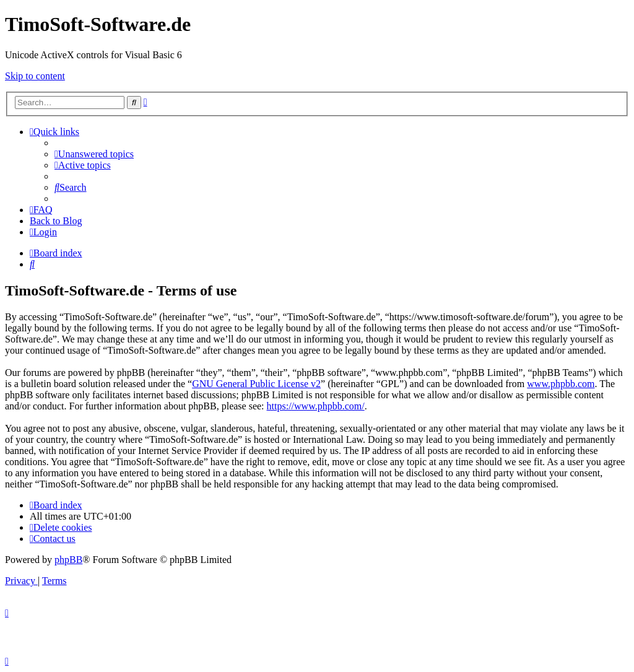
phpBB (68, 560)
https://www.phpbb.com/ (316, 406)
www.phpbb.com (561, 384)
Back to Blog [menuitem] (56, 221)
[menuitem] (94, 154)
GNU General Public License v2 (256, 384)
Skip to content (35, 76)
